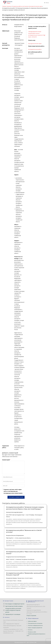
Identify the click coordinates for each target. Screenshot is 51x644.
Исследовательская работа (35, 49)
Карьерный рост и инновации (13, 614)
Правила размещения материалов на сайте (36, 635)
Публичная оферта (32, 621)
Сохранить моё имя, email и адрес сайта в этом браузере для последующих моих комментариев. (13, 491)
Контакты (30, 630)
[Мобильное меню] (46, 3)
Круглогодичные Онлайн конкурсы (14, 606)
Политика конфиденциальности (35, 625)
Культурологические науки (35, 6)
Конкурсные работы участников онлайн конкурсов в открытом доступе (13, 610)
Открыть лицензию (31, 616)
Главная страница (7, 6)
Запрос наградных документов (35, 628)
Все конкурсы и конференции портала (15, 604)
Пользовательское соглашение (35, 623)
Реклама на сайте (32, 632)
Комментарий (6, 460)
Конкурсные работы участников (20, 6)
